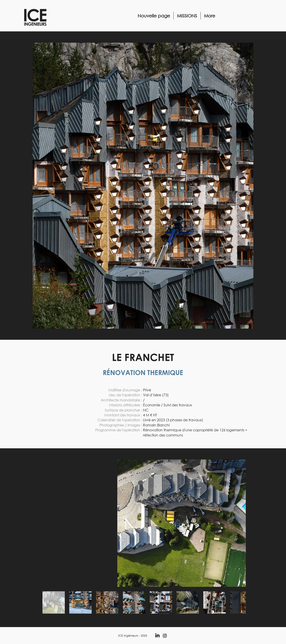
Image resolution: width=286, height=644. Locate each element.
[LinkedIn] (157, 636)
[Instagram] (165, 636)
